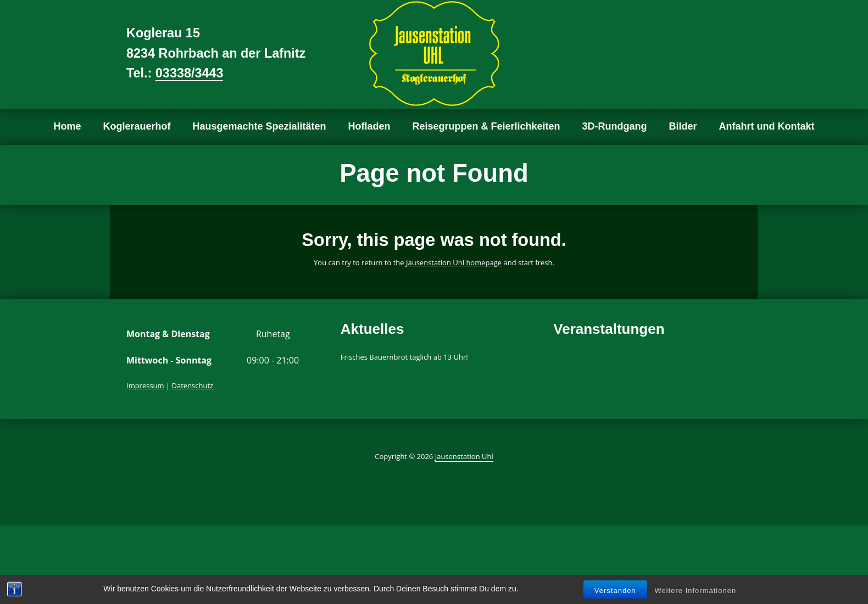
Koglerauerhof (137, 126)
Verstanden (615, 591)
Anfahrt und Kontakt (767, 126)
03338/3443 (190, 73)
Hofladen (369, 126)
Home (67, 126)
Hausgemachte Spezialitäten (259, 126)
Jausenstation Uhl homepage (454, 262)
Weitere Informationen (696, 591)
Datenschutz (193, 385)
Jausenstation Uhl (464, 456)
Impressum (145, 385)
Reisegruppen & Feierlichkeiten (486, 126)
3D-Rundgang (615, 126)
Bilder (683, 126)
